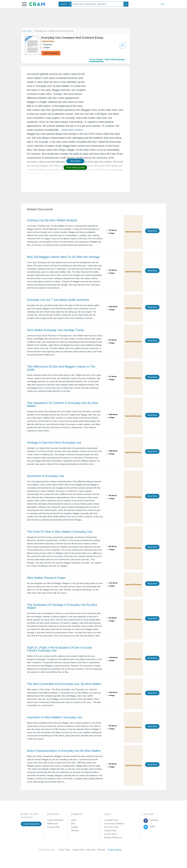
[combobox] (65, 4)
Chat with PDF (54, 827)
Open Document (51, 53)
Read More (152, 231)
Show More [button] (75, 161)
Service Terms (110, 834)
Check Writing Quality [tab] (115, 59)
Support (75, 827)
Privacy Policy (110, 831)
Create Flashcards (31, 824)
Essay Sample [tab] (96, 59)
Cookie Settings (115, 850)
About (74, 820)
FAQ (73, 824)
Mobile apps (53, 824)
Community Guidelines (114, 824)
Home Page (27, 31)
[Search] (126, 4)
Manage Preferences (113, 838)
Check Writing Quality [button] (75, 168)
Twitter (152, 826)
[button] (24, 4)
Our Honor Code (111, 827)
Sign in (163, 4)
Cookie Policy (79, 850)
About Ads (92, 850)
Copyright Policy (111, 820)
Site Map (75, 831)
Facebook (153, 820)
